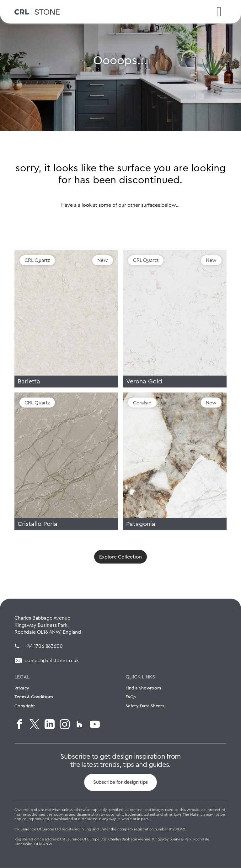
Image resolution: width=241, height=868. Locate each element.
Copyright (25, 706)
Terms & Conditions (34, 697)
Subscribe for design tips (120, 783)
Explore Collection (120, 557)
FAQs (130, 697)
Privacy (22, 688)
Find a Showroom (143, 688)
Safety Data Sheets (145, 706)
